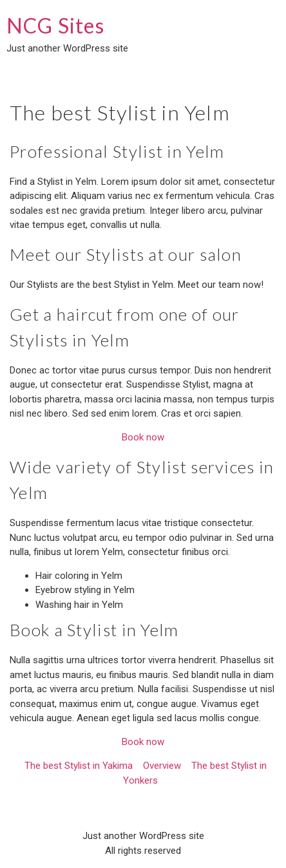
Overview (162, 766)
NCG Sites (55, 25)
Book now (143, 437)
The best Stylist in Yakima (79, 766)
